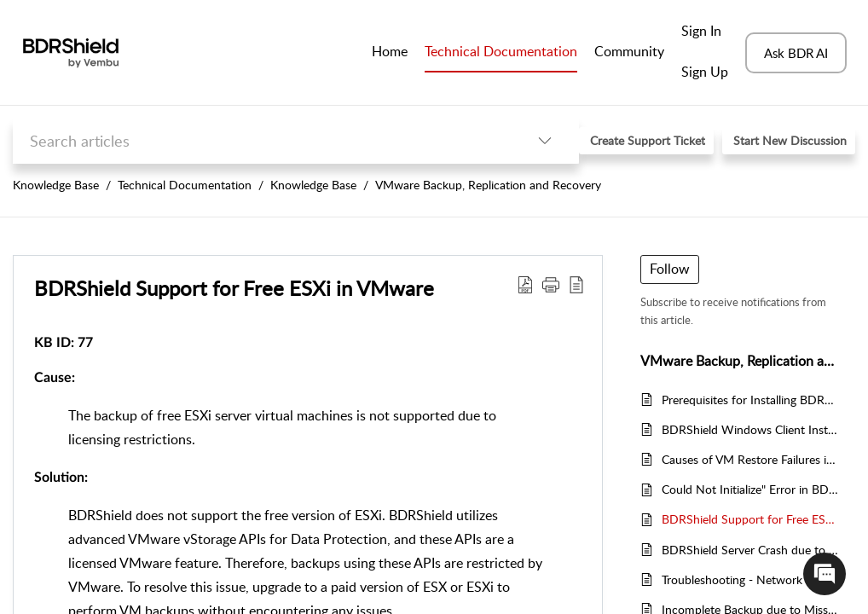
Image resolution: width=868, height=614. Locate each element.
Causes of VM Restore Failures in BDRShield (750, 459)
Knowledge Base (56, 185)
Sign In (701, 31)
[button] (551, 284)
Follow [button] (670, 269)
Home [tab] (390, 51)
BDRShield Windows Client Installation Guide (750, 429)
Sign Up (705, 72)
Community (629, 51)
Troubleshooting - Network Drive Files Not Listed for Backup (750, 579)
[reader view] (576, 284)
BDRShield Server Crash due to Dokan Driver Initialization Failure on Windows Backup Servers (750, 550)
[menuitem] (705, 32)
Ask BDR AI (796, 53)
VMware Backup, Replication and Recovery (488, 185)
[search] (262, 141)
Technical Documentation (185, 185)
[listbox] (545, 141)
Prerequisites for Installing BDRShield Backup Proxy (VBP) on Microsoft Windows (750, 400)
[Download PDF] (525, 284)
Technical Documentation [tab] (501, 51)
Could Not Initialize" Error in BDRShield (750, 489)
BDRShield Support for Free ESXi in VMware (234, 288)
